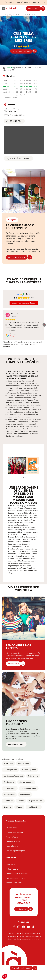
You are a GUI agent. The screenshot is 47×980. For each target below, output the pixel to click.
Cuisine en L (33, 776)
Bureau (21, 801)
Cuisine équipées (29, 770)
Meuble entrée (34, 807)
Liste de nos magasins (15, 832)
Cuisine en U (9, 782)
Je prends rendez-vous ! (21, 968)
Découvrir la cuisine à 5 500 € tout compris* (22, 2)
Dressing (7, 807)
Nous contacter (12, 837)
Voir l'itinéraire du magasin (18, 158)
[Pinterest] (24, 927)
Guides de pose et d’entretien (18, 874)
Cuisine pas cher (10, 770)
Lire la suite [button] (10, 330)
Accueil (4, 15)
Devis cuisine (23, 764)
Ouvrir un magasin (13, 842)
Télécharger (21, 909)
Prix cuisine (8, 764)
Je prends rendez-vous (21, 51)
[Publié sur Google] (11, 335)
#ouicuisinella (12, 936)
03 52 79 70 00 (14, 121)
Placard (19, 807)
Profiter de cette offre (17, 257)
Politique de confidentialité (30, 933)
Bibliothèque (25, 795)
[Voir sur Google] (8, 315)
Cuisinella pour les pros (15, 851)
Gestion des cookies (14, 939)
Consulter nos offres (16, 744)
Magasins (12, 15)
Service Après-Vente (14, 883)
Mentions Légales (14, 933)
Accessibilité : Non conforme (31, 939)
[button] (5, 976)
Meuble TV (8, 801)
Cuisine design (10, 788)
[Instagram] (19, 927)
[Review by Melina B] (15, 314)
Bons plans (10, 864)
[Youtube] (28, 927)
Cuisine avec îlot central (13, 776)
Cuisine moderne (26, 782)
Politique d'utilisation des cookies (29, 936)
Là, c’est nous (11, 828)
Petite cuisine (9, 795)
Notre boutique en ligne (15, 878)
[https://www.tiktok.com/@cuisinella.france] (33, 927)
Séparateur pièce (36, 801)
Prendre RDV (33, 8)
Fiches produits (12, 869)
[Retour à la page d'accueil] (12, 8)
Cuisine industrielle (29, 788)
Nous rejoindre (12, 846)
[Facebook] (14, 927)
